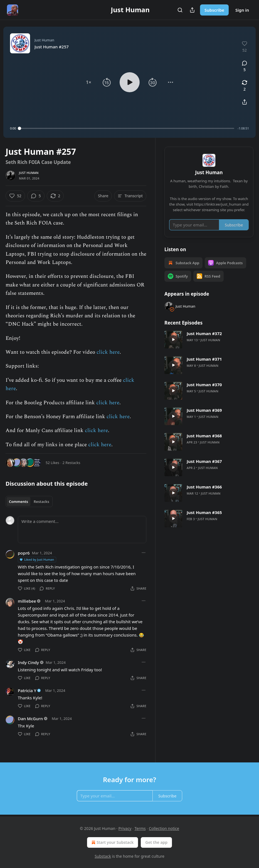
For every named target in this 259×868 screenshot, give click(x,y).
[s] (173, 340)
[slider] (127, 128)
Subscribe (214, 10)
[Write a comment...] (82, 530)
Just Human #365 (204, 512)
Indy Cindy (28, 662)
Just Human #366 (204, 487)
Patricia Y (27, 690)
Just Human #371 (204, 359)
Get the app (156, 842)
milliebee (27, 601)
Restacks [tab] (41, 502)
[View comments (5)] (245, 66)
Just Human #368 (204, 436)
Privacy (125, 828)
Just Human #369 (204, 410)
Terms (140, 828)
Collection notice (164, 828)
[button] (88, 82)
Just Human (29, 173)
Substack (103, 856)
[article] (209, 340)
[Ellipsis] (144, 553)
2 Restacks (71, 463)
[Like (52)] (15, 196)
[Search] (180, 10)
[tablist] (29, 502)
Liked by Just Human (37, 559)
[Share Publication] (192, 10)
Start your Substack (112, 842)
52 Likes (52, 463)
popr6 (24, 553)
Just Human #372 (204, 333)
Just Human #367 (204, 461)
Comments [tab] (18, 502)
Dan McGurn (30, 719)
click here (108, 352)
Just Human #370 (204, 385)
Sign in (242, 10)
